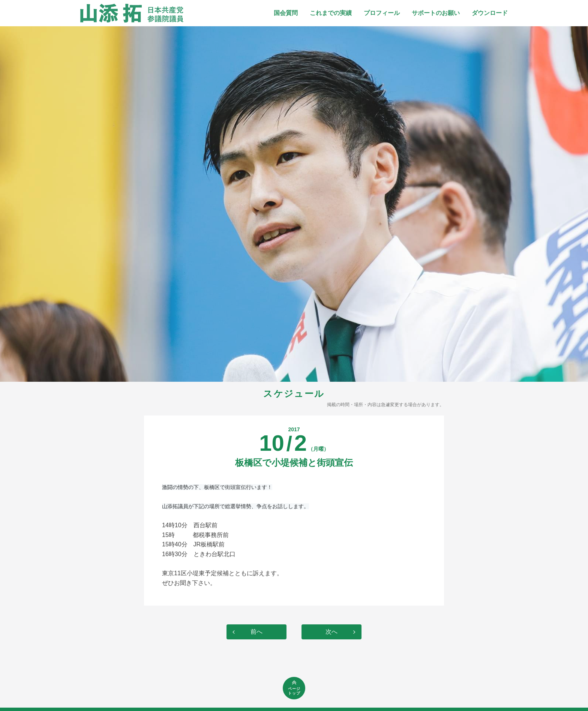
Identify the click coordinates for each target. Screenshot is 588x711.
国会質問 (286, 13)
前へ (256, 632)
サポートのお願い (436, 13)
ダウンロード (490, 13)
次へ (331, 632)
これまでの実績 (331, 13)
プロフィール (382, 13)
